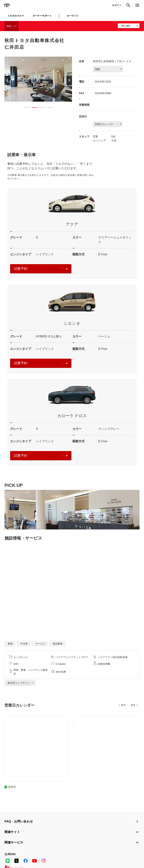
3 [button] (40, 108)
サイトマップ (12, 850)
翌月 (133, 705)
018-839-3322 (103, 82)
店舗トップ (12, 26)
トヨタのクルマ (16, 16)
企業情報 (45, 855)
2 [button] (33, 108)
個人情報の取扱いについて (60, 850)
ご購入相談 (125, 26)
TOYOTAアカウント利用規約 (92, 850)
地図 (108, 69)
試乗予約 (41, 269)
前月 (123, 705)
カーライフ (73, 16)
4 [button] (48, 108)
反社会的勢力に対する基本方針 (21, 855)
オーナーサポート (42, 16)
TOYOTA (7, 5)
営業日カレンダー (108, 124)
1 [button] (25, 108)
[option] (38, 79)
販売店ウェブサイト (21, 683)
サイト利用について (32, 850)
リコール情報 (60, 855)
